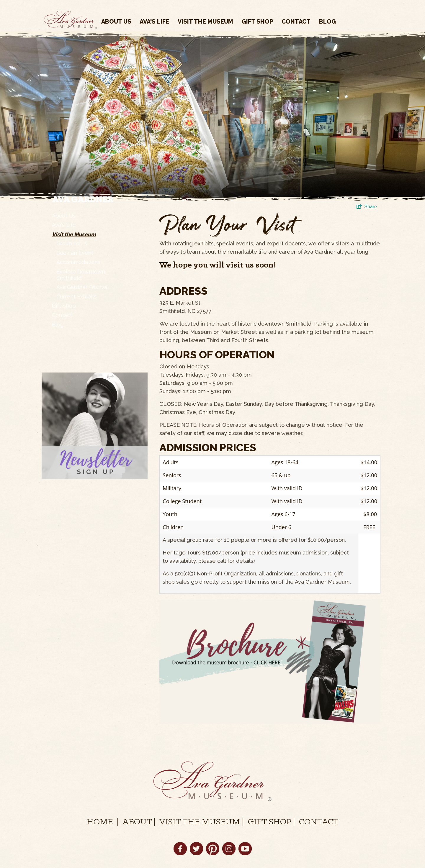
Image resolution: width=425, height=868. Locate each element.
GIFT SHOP (269, 822)
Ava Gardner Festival (82, 287)
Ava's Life (154, 22)
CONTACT (319, 822)
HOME (100, 822)
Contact (296, 22)
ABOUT (137, 822)
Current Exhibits (77, 297)
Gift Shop (258, 22)
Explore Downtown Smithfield (81, 275)
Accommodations (78, 262)
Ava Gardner (82, 200)
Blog (327, 22)
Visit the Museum (205, 22)
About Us (116, 22)
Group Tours (72, 243)
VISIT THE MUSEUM (200, 822)
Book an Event (75, 253)
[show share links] (367, 207)
